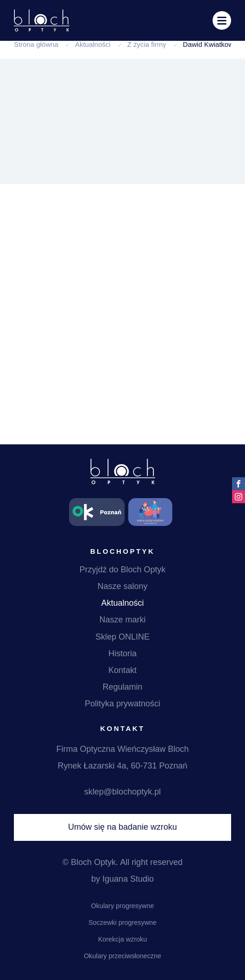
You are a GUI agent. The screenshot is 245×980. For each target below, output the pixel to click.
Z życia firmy (147, 44)
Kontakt (122, 670)
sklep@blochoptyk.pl (122, 792)
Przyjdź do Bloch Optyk (122, 570)
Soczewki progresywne (122, 922)
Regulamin (122, 687)
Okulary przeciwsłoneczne (122, 956)
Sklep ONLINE (122, 637)
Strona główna (36, 44)
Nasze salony (122, 586)
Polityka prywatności (122, 704)
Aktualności (93, 44)
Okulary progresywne (123, 906)
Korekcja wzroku (123, 939)
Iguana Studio (128, 879)
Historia (122, 653)
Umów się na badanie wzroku (122, 827)
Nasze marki (122, 620)
